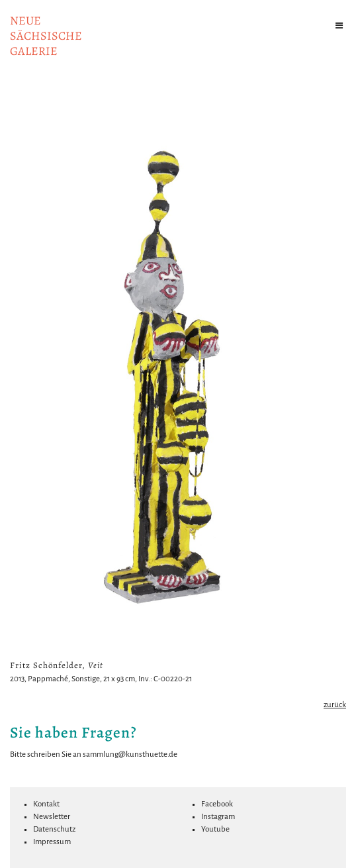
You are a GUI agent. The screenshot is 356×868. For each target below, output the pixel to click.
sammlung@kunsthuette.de (130, 754)
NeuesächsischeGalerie (46, 36)
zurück (335, 705)
